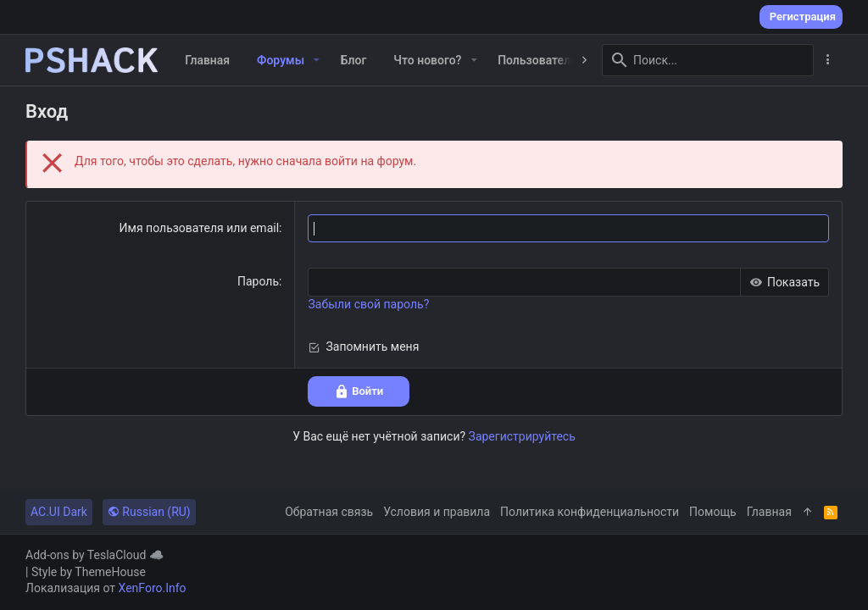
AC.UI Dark (59, 512)
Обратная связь (329, 512)
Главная (769, 512)
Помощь (713, 512)
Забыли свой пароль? (368, 304)
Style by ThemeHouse (89, 572)
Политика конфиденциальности (590, 512)
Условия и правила (437, 512)
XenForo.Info (153, 588)
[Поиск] (708, 60)
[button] (317, 60)
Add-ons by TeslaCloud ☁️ (95, 555)
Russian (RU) (149, 512)
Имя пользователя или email (200, 228)
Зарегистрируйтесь (522, 436)
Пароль (258, 281)
